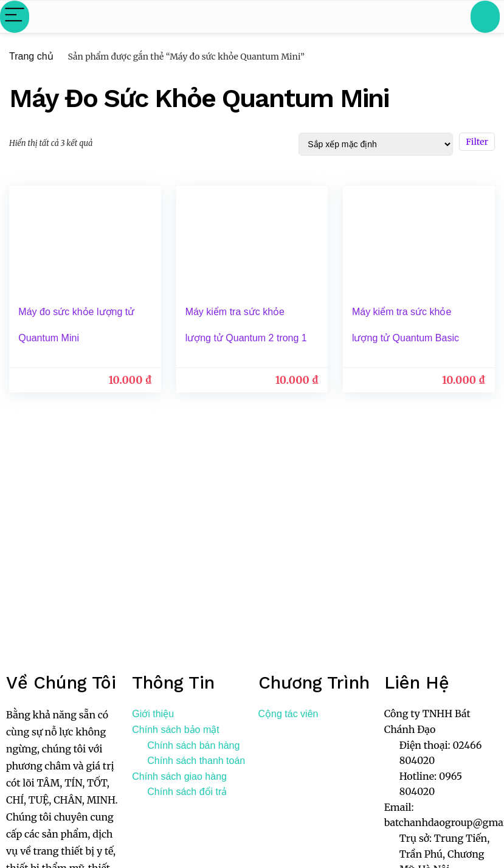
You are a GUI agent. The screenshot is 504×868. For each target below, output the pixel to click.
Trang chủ (31, 56)
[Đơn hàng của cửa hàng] (376, 144)
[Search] (485, 17)
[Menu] (15, 17)
